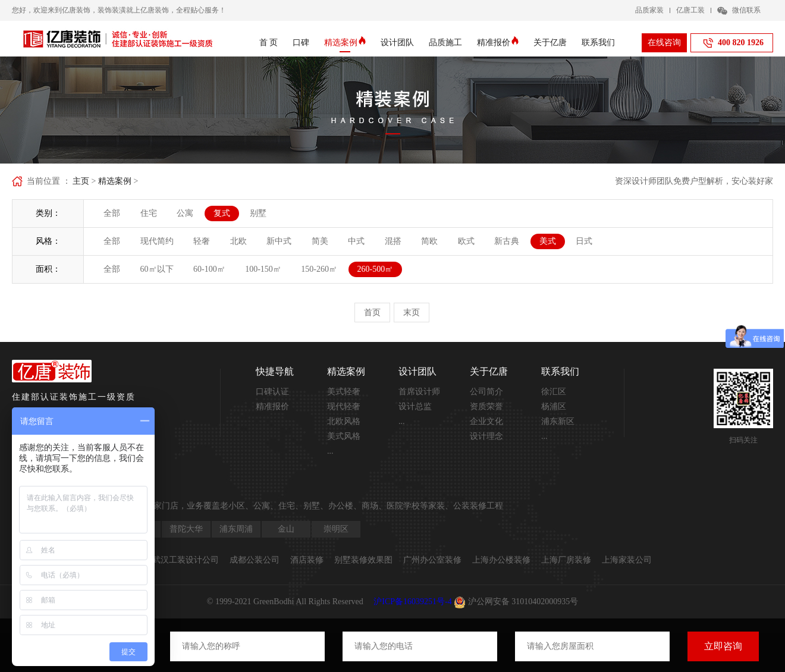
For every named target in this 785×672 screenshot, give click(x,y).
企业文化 (486, 421)
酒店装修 (307, 560)
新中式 (279, 241)
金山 (286, 529)
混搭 (393, 241)
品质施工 (445, 43)
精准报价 (498, 43)
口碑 (301, 43)
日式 (584, 241)
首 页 (269, 43)
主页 (81, 181)
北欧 (238, 241)
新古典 (507, 241)
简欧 (429, 241)
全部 (112, 213)
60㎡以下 (157, 269)
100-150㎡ (263, 269)
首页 (372, 313)
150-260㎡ (319, 269)
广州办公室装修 (432, 560)
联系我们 (598, 43)
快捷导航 (275, 371)
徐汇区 (554, 392)
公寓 (185, 213)
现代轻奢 (344, 406)
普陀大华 (186, 529)
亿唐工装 (690, 10)
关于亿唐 (550, 43)
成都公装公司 (255, 560)
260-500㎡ (376, 269)
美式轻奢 (344, 392)
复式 (222, 213)
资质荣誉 (486, 406)
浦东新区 (558, 421)
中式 (356, 241)
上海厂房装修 (566, 560)
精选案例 (345, 43)
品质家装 (649, 10)
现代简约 (157, 241)
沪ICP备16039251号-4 (412, 602)
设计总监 (415, 406)
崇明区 (336, 529)
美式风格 (344, 436)
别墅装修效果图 (363, 560)
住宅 (149, 213)
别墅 (258, 213)
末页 (412, 313)
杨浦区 (554, 406)
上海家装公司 (627, 560)
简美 (320, 241)
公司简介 (486, 392)
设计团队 (397, 43)
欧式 (466, 241)
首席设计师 (419, 392)
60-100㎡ (209, 269)
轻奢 (202, 241)
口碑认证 (272, 392)
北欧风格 (344, 421)
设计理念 (486, 436)
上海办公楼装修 (501, 560)
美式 (548, 241)
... (330, 451)
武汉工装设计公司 (186, 560)
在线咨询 (664, 43)
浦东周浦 (236, 529)
